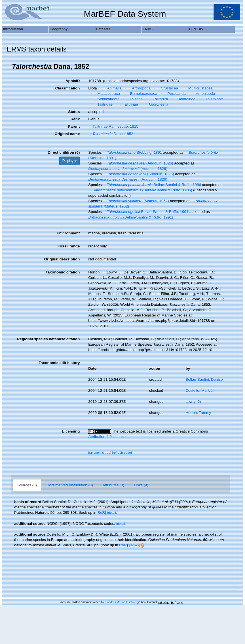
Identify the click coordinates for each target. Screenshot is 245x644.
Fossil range (69, 246)
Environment (68, 233)
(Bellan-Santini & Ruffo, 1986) (140, 190)
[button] (9, 67)
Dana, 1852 (111, 134)
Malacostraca (107, 94)
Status (74, 112)
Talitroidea (185, 99)
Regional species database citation (48, 339)
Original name (67, 134)
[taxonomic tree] (100, 453)
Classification (68, 88)
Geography (59, 29)
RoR (101, 513)
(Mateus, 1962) (136, 201)
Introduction (13, 29)
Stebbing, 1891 (132, 152)
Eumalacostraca (141, 94)
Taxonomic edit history (59, 363)
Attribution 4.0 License (107, 437)
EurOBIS (196, 29)
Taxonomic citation (63, 272)
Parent (74, 126)
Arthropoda (139, 88)
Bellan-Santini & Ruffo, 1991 (145, 212)
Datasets (103, 29)
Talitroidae (212, 99)
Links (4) (141, 485)
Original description (62, 259)
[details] (113, 513)
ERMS (148, 29)
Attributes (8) (113, 485)
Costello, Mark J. (199, 391)
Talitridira (159, 99)
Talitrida (134, 99)
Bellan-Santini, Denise (204, 379)
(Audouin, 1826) (138, 163)
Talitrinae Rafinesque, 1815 (113, 126)
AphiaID (73, 81)
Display (70, 161)
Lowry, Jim (194, 402)
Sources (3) (27, 485)
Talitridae (103, 104)
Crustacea (167, 88)
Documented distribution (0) (70, 485)
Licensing (71, 431)
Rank (75, 119)
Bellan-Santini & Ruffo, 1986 (152, 185)
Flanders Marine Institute (121, 602)
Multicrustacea (198, 88)
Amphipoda (203, 94)
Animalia (112, 88)
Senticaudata (106, 99)
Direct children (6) (64, 152)
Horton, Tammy (198, 413)
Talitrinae (128, 104)
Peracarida (175, 94)
